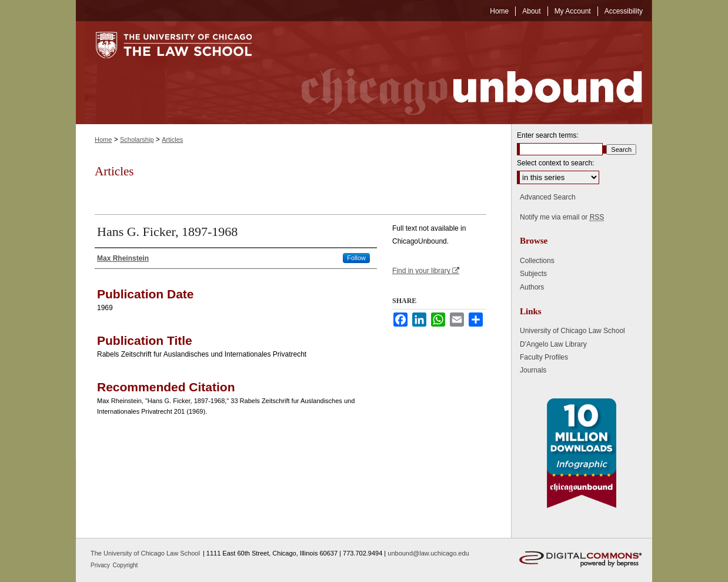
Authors (532, 287)
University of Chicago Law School (572, 331)
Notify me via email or (562, 217)
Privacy (101, 565)
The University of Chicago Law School (145, 553)
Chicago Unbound (461, 73)
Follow (356, 258)
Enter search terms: (548, 135)
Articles (172, 139)
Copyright (126, 565)
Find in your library (426, 271)
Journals (533, 370)
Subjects (533, 274)
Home (103, 139)
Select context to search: (555, 163)
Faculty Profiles (544, 357)
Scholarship (137, 139)
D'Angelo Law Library (553, 344)
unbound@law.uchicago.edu (428, 553)
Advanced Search (548, 197)
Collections (537, 261)
